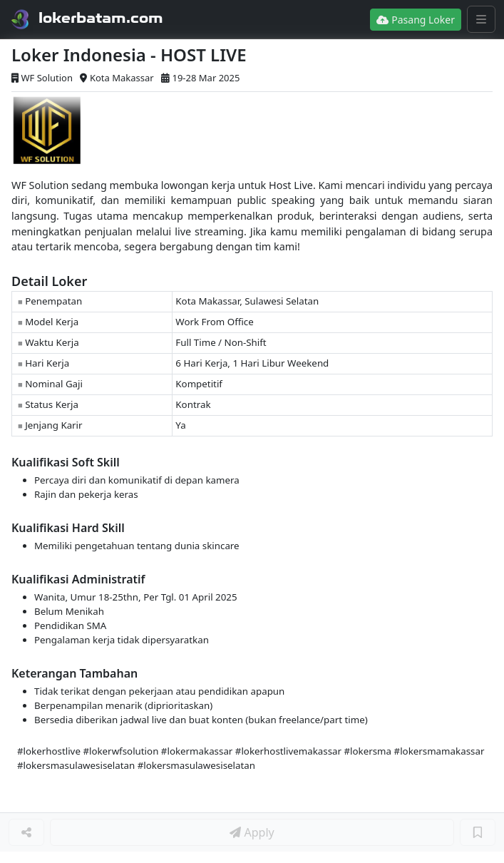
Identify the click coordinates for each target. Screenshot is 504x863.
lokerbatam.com (101, 18)
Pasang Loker (416, 20)
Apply (252, 832)
